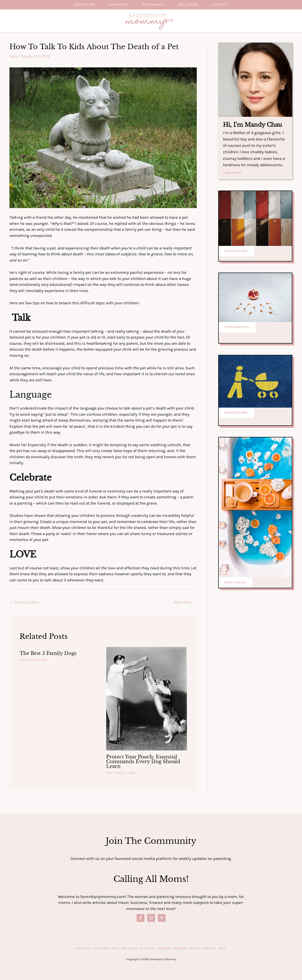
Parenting (117, 5)
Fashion (180, 948)
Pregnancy (154, 5)
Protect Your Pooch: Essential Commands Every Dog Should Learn (143, 762)
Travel (194, 948)
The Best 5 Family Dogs (48, 653)
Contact (222, 5)
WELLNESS (236, 582)
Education (82, 5)
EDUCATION (236, 251)
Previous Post (25, 602)
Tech (222, 948)
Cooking (164, 948)
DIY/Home (147, 948)
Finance (209, 948)
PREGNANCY (237, 327)
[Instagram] (151, 918)
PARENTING (236, 413)
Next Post (185, 602)
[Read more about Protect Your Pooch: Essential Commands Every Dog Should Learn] (147, 698)
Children (82, 948)
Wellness (189, 5)
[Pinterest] (162, 918)
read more (232, 173)
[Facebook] (141, 918)
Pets (13, 56)
